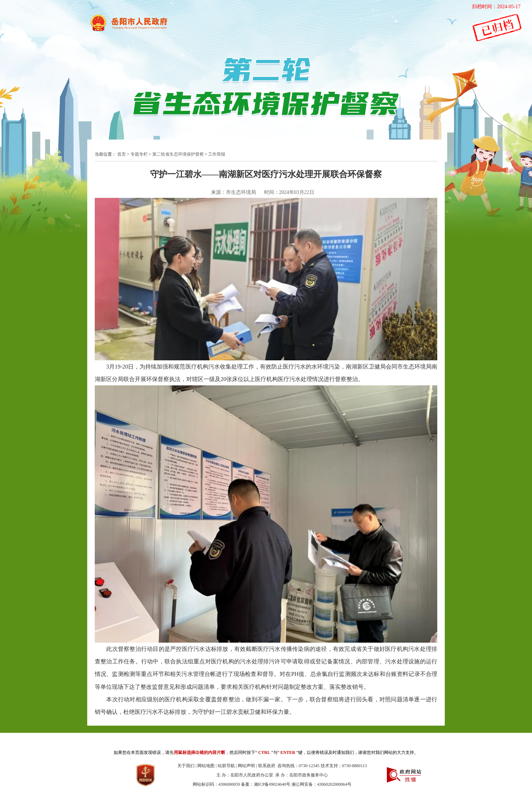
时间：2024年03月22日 (289, 192)
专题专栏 (139, 154)
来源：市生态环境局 (233, 192)
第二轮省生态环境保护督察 (178, 154)
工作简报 (217, 154)
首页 (122, 154)
